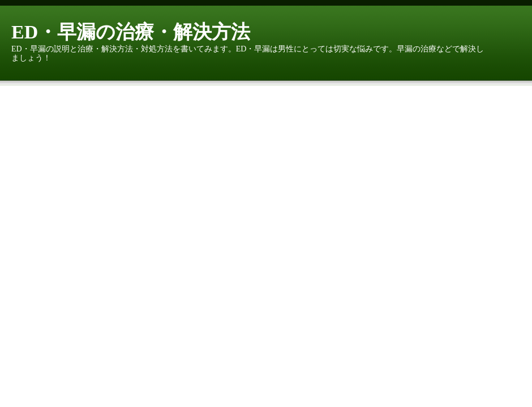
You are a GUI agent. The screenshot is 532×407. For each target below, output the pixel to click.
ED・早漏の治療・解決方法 (131, 32)
